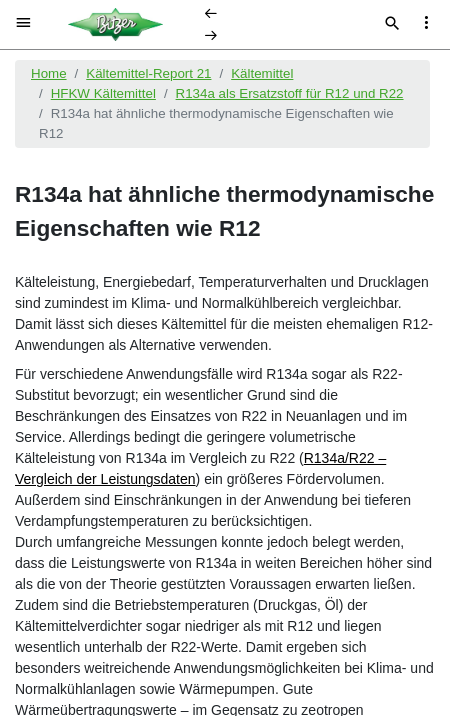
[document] (225, 383)
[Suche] (392, 25)
